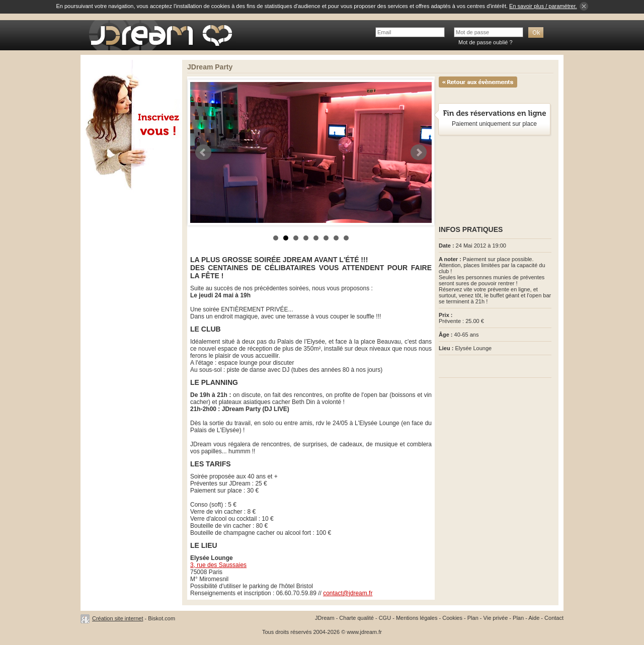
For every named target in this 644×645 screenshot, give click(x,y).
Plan (473, 618)
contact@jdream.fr (348, 593)
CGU (385, 618)
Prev (203, 152)
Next (419, 152)
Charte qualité (356, 618)
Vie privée (496, 618)
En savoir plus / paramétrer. (543, 6)
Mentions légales (417, 618)
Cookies (452, 618)
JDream (325, 618)
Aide (534, 618)
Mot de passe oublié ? (486, 42)
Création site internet (118, 618)
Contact (554, 618)
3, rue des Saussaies (218, 565)
